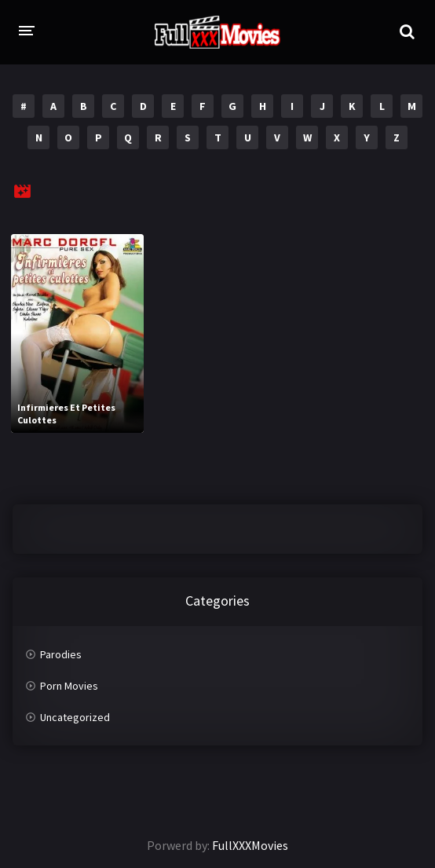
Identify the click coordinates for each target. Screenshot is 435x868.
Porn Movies (69, 686)
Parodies (61, 654)
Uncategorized (75, 717)
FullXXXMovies (250, 845)
